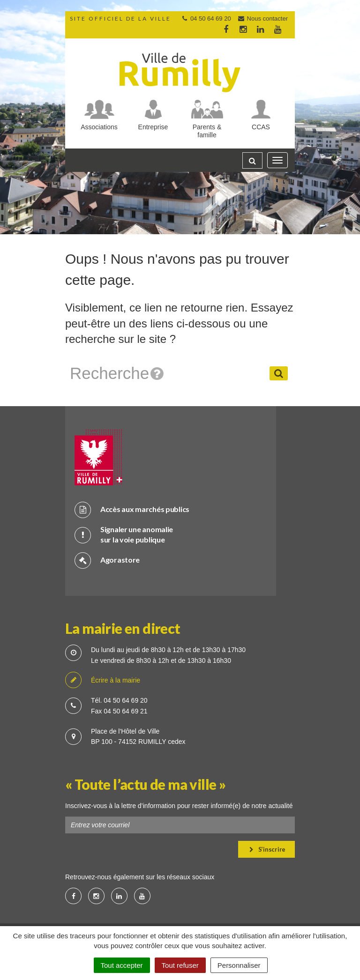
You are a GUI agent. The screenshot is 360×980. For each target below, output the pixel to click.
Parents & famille (207, 131)
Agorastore (107, 560)
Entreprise (153, 127)
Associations (99, 127)
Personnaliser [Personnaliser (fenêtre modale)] (239, 965)
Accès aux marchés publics (132, 509)
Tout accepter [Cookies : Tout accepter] (122, 965)
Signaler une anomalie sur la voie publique (124, 535)
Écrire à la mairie (103, 680)
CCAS (261, 127)
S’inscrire (267, 849)
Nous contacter (262, 19)
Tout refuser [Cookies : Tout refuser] (180, 965)
